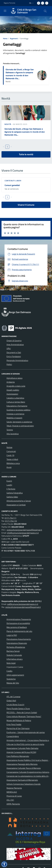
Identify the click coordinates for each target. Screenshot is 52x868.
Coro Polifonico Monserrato (18, 756)
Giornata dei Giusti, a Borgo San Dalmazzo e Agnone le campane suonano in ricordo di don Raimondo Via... (20, 74)
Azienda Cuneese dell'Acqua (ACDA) (21, 752)
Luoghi (9, 485)
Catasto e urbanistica (15, 398)
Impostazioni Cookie (15, 667)
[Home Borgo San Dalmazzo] (25, 11)
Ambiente (11, 382)
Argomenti (14, 38)
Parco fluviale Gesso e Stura (18, 708)
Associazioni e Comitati (16, 505)
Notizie (9, 447)
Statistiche (11, 679)
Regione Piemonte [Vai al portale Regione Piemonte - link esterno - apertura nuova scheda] (9, 3)
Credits (9, 671)
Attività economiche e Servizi (19, 501)
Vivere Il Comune (26, 205)
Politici (9, 364)
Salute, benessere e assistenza (19, 422)
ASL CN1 (10, 800)
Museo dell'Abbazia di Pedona (19, 720)
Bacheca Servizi (13, 651)
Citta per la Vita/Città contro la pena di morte (25, 744)
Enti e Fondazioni (14, 356)
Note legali (11, 663)
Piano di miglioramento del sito (19, 631)
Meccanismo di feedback (17, 627)
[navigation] (5, 11)
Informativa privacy (15, 659)
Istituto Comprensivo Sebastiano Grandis (23, 784)
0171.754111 (10, 518)
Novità (8, 124)
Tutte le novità (26, 154)
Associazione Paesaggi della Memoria (22, 764)
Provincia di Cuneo (14, 796)
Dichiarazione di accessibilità (18, 623)
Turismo (10, 430)
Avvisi (9, 467)
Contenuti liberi (13, 181)
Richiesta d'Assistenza (16, 647)
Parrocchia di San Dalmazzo (18, 728)
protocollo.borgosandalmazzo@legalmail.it (24, 530)
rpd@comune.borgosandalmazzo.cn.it (23, 604)
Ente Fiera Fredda (14, 724)
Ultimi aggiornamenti (15, 675)
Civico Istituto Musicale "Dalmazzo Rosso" (24, 716)
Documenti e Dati (14, 352)
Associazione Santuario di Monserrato (22, 780)
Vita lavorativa (13, 434)
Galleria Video (12, 497)
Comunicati (11, 451)
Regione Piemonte (14, 788)
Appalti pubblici (13, 390)
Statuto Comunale (14, 655)
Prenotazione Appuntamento (19, 639)
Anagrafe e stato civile (16, 386)
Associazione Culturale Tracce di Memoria (24, 768)
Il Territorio (11, 489)
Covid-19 (10, 455)
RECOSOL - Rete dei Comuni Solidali (22, 712)
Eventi (9, 481)
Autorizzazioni (12, 394)
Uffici (9, 348)
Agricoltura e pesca (14, 378)
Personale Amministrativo (17, 360)
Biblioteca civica (13, 463)
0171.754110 (11, 521)
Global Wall (11, 701)
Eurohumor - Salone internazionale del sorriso (26, 732)
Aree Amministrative (15, 344)
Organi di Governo (14, 341)
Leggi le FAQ (12, 635)
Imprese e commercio (15, 414)
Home (5, 38)
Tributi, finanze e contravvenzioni (20, 426)
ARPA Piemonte (13, 804)
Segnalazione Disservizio (17, 643)
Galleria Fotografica (15, 493)
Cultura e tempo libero (16, 402)
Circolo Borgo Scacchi (15, 705)
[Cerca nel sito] (45, 11)
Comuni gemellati (12, 185)
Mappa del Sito (13, 683)
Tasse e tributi (12, 459)
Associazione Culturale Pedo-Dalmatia (22, 748)
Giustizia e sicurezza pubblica (18, 410)
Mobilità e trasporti (14, 418)
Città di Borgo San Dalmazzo (27, 11)
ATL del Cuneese (13, 697)
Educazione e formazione (17, 406)
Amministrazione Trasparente (19, 619)
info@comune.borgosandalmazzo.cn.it (23, 533)
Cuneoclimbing (13, 736)
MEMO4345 (12, 792)
